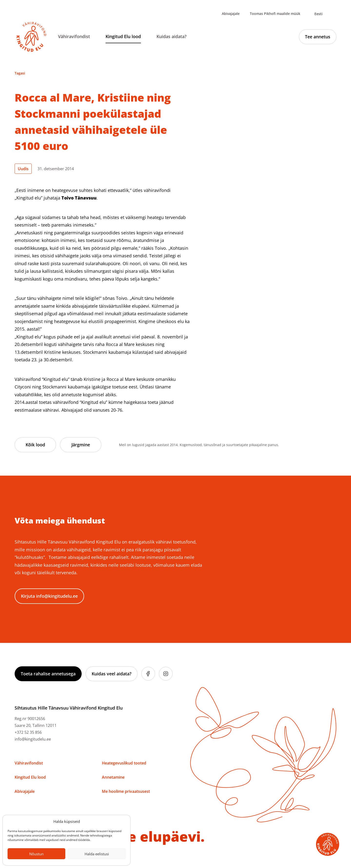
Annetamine (113, 777)
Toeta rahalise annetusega (48, 674)
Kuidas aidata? (171, 36)
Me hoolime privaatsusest (126, 791)
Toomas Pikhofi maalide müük (275, 14)
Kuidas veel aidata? (112, 674)
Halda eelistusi (97, 854)
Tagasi (20, 73)
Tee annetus (318, 37)
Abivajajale (231, 14)
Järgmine (81, 445)
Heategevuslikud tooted (124, 763)
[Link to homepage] (31, 37)
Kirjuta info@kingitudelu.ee (49, 596)
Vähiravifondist (74, 36)
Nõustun (36, 854)
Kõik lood (35, 445)
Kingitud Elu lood (123, 36)
